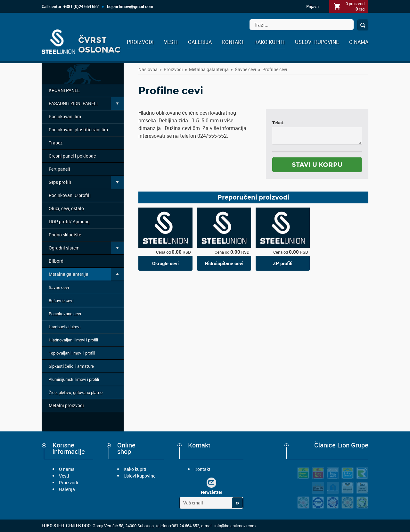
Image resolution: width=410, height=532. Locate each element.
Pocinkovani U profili (70, 195)
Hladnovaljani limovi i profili (73, 340)
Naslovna (148, 69)
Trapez (56, 143)
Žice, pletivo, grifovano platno (76, 392)
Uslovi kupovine (317, 42)
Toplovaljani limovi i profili (72, 353)
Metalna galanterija (69, 274)
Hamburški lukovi (65, 327)
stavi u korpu (317, 165)
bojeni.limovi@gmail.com (130, 6)
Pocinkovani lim (65, 116)
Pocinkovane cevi (65, 314)
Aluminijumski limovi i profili (74, 379)
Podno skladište (65, 235)
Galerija (200, 42)
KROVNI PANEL (64, 90)
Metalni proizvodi (66, 405)
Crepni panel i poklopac (72, 156)
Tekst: (278, 123)
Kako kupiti (270, 42)
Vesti (171, 42)
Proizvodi (140, 42)
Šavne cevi (59, 287)
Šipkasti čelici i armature (71, 366)
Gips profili (60, 182)
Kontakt (233, 42)
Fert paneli (59, 169)
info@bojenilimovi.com (235, 526)
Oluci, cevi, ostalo (66, 208)
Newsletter (212, 492)
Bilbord (56, 261)
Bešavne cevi (61, 300)
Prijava (312, 6)
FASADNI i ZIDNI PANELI (73, 103)
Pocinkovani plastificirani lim (78, 130)
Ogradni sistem (64, 248)
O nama (359, 42)
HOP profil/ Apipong (69, 221)
